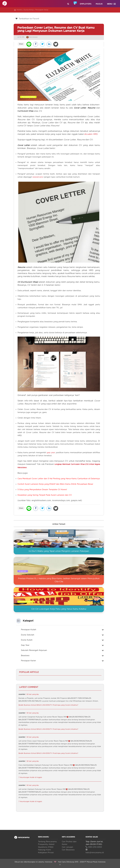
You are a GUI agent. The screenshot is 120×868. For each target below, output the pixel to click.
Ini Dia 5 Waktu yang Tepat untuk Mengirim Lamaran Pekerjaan (59, 551)
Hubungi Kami (44, 850)
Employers (86, 4)
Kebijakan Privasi (46, 853)
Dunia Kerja (28, 10)
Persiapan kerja (42, 10)
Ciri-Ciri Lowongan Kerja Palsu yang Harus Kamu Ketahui (59, 609)
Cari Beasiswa (68, 850)
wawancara (38, 177)
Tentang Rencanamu (47, 842)
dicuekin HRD (91, 134)
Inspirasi (23, 571)
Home (19, 10)
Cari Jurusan (67, 847)
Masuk (99, 4)
